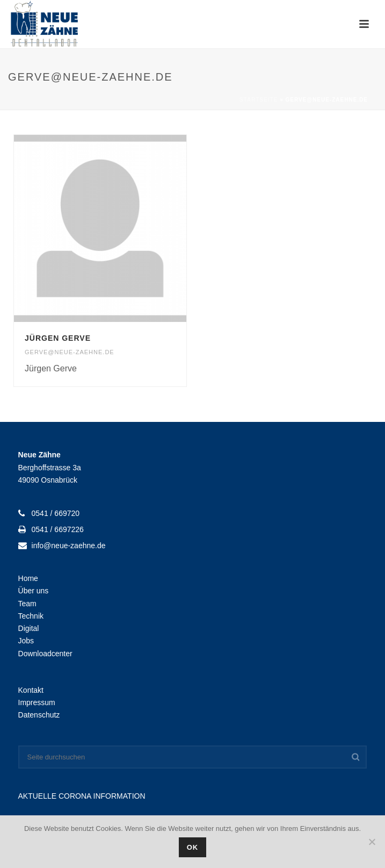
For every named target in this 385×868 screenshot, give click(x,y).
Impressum (37, 702)
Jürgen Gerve (58, 338)
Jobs (26, 641)
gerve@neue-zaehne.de (70, 352)
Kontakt (31, 690)
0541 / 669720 (56, 513)
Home (28, 578)
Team (27, 604)
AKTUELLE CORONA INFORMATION (82, 796)
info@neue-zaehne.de (69, 546)
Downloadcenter (45, 654)
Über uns (34, 591)
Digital (29, 628)
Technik (31, 616)
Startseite (259, 100)
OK (193, 847)
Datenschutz (39, 715)
